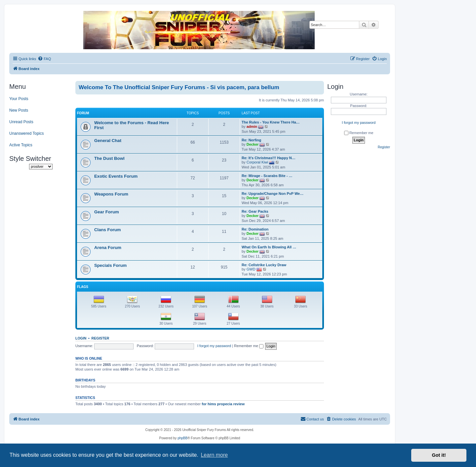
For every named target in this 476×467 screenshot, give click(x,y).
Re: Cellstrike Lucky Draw (264, 265)
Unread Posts (21, 122)
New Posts (19, 110)
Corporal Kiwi (257, 162)
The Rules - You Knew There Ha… (271, 122)
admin (252, 126)
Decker (253, 144)
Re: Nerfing (251, 140)
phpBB (182, 438)
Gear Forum (107, 212)
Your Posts (19, 99)
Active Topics (21, 145)
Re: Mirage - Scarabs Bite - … (267, 176)
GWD (251, 269)
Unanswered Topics (27, 133)
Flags (83, 287)
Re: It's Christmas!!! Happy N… (269, 158)
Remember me (249, 346)
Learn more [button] (214, 455)
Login (81, 338)
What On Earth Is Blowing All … (269, 247)
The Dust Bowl (109, 158)
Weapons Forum (111, 194)
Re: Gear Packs (255, 211)
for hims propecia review (223, 404)
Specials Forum (110, 265)
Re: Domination (255, 229)
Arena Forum (108, 248)
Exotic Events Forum (116, 176)
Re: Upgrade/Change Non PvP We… (273, 194)
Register (100, 338)
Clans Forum (108, 230)
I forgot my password (214, 346)
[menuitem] (44, 59)
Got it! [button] (439, 455)
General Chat (108, 141)
